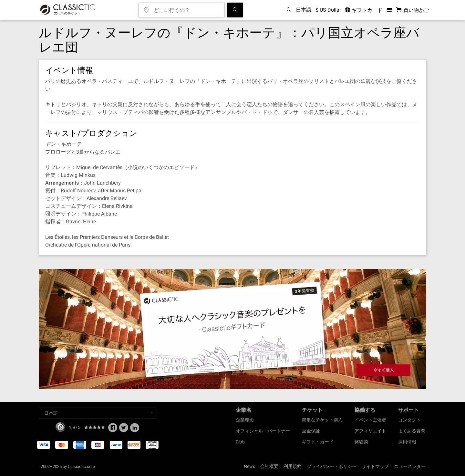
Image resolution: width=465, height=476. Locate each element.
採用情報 (407, 442)
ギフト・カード (318, 442)
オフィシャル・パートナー (263, 431)
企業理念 (245, 420)
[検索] (235, 10)
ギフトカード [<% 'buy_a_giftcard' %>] (364, 10)
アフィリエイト (370, 431)
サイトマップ (375, 466)
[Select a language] (97, 413)
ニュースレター (410, 466)
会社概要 (269, 466)
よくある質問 (412, 431)
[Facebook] (113, 430)
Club (240, 442)
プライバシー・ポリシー (332, 466)
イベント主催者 (370, 420)
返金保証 (311, 431)
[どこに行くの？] (186, 8)
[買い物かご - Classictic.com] (413, 10)
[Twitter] (124, 430)
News (249, 466)
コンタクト (409, 420)
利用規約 (293, 466)
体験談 (361, 442)
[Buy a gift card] (232, 329)
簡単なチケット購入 (322, 420)
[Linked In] (135, 430)
